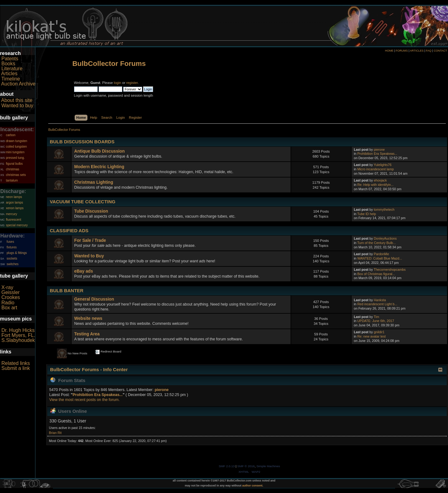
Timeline (11, 79)
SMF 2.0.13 (227, 466)
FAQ (429, 51)
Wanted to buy (17, 106)
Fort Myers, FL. (18, 335)
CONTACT (440, 51)
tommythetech (384, 210)
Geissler (10, 292)
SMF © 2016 (246, 466)
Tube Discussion (91, 211)
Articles (9, 74)
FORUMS (402, 51)
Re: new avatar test (371, 336)
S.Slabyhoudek (18, 340)
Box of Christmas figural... (376, 274)
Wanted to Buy (89, 256)
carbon (11, 135)
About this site (17, 100)
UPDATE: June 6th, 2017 (376, 321)
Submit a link (16, 368)
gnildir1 (379, 332)
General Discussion (94, 299)
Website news (88, 318)
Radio (8, 303)
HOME (389, 51)
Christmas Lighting (94, 182)
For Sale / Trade (90, 240)
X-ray (7, 287)
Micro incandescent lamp (375, 169)
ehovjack (380, 180)
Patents (10, 59)
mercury (12, 214)
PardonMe (381, 254)
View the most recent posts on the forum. (84, 400)
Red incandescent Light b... (377, 304)
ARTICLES (417, 51)
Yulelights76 (383, 165)
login (118, 83)
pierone (379, 150)
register (132, 83)
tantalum (12, 180)
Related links (16, 363)
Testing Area (87, 334)
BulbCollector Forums (109, 64)
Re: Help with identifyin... (375, 185)
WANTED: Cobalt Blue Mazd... (380, 258)
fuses (10, 242)
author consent (252, 486)
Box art (9, 308)
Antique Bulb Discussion (100, 151)
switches (12, 264)
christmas (13, 169)
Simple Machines (268, 466)
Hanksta (380, 300)
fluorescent (14, 220)
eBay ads (84, 271)
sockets (12, 258)
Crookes (11, 297)
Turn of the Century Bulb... (376, 243)
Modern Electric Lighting (99, 167)
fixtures (12, 247)
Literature (12, 69)
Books (8, 64)
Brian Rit (55, 433)
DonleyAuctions (385, 238)
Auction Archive (18, 84)
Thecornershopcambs (390, 270)
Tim (376, 317)
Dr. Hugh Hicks (18, 330)
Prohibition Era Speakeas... (377, 154)
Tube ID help (366, 214)
